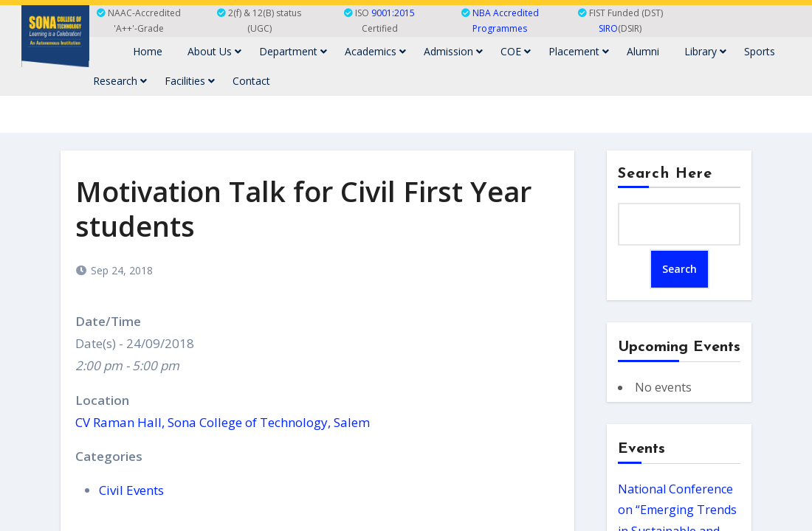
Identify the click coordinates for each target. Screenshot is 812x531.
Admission (453, 51)
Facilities (190, 81)
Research (120, 81)
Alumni (643, 51)
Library (705, 51)
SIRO (608, 28)
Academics (375, 51)
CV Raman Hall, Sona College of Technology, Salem (223, 422)
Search (679, 269)
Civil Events (131, 490)
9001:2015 (393, 13)
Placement (579, 51)
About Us (214, 51)
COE (516, 51)
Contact (251, 81)
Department (293, 51)
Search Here (665, 174)
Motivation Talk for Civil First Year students (303, 208)
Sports (760, 51)
